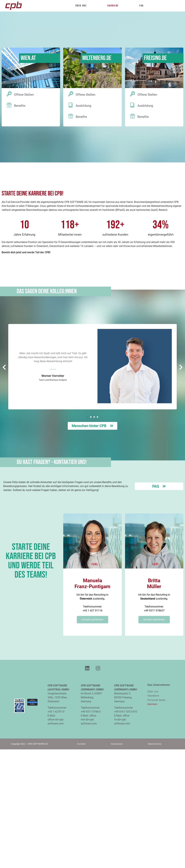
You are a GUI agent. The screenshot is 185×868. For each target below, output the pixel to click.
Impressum (117, 744)
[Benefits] (9, 105)
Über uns (83, 6)
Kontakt (81, 744)
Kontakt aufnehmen (92, 620)
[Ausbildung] (71, 105)
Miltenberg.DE (97, 58)
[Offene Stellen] (9, 94)
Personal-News (157, 700)
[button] (88, 417)
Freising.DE (155, 58)
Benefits (20, 106)
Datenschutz (155, 744)
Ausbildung (83, 106)
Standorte (153, 696)
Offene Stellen (24, 95)
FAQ (141, 6)
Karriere (115, 6)
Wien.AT (28, 58)
